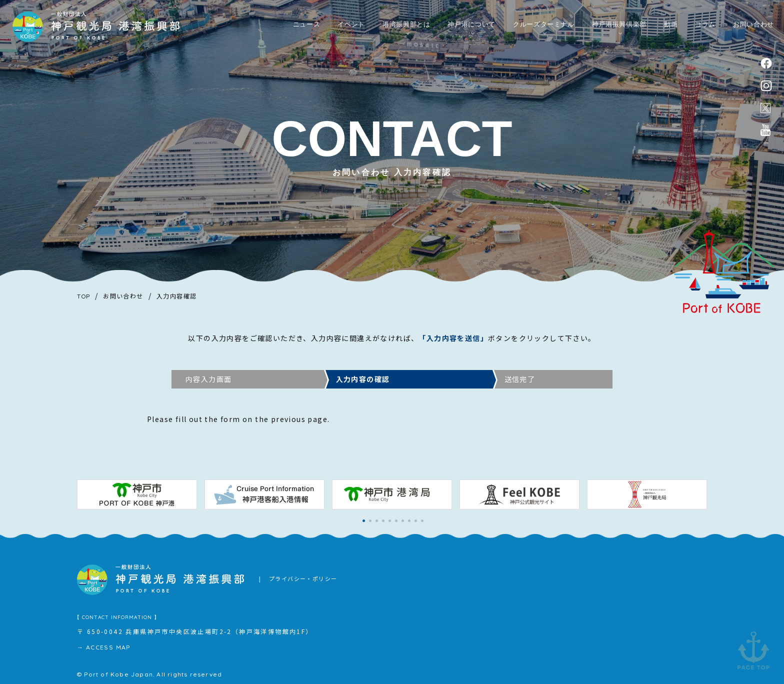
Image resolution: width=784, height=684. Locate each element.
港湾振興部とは (406, 26)
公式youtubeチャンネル (765, 131)
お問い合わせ (753, 26)
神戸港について (471, 26)
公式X (765, 108)
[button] (364, 521)
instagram (766, 86)
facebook (766, 63)
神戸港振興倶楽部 (619, 26)
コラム (705, 26)
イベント (351, 26)
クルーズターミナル (544, 26)
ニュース (307, 26)
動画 (671, 26)
